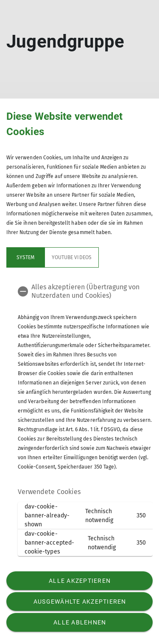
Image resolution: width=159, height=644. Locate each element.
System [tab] (25, 257)
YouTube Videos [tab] (72, 257)
